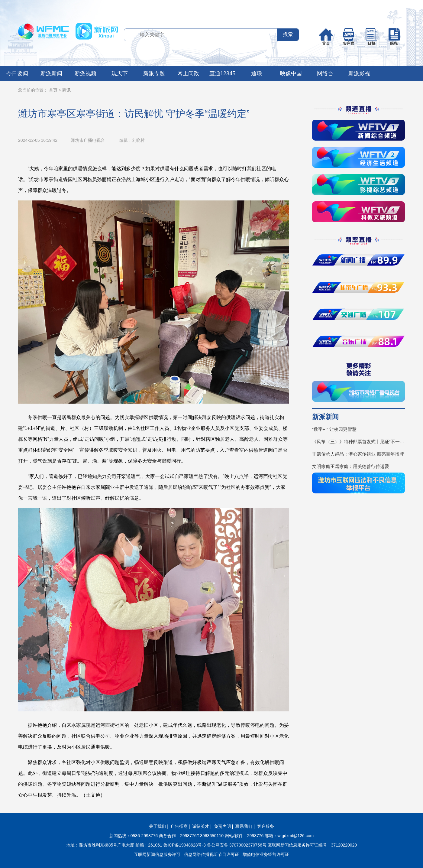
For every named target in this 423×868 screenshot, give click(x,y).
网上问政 (188, 73)
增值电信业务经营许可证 (266, 854)
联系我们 (244, 826)
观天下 (120, 73)
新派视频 (86, 73)
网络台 (325, 73)
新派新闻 (51, 73)
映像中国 (291, 73)
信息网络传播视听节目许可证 (211, 854)
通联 (257, 73)
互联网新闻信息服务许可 (157, 854)
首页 (53, 90)
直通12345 (222, 73)
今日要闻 (17, 73)
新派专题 (154, 73)
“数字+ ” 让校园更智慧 (334, 429)
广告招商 (179, 826)
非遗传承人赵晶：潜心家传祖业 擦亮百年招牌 (358, 454)
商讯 (66, 90)
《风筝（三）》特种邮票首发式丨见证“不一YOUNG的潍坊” (358, 442)
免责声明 (222, 826)
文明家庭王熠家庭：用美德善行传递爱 (351, 466)
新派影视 (359, 73)
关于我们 (157, 826)
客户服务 (266, 826)
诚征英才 (201, 826)
